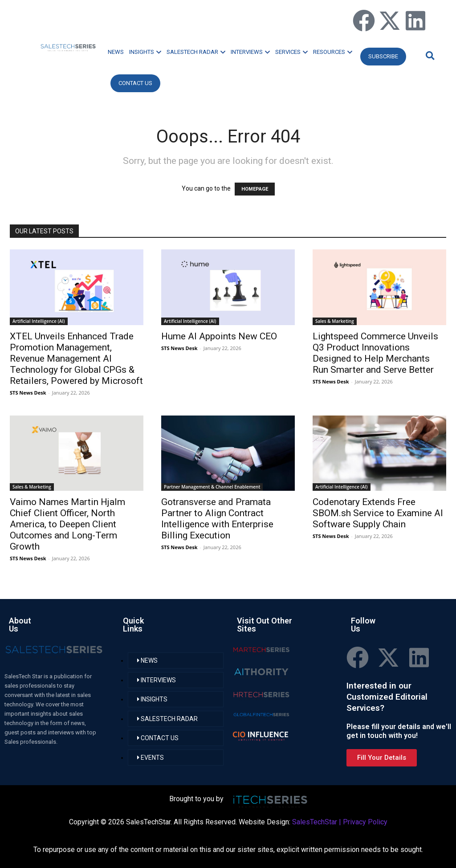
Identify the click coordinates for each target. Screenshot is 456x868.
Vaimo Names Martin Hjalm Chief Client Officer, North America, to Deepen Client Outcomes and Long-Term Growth (67, 524)
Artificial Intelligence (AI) (39, 321)
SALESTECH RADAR (196, 52)
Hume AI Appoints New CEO (219, 336)
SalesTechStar (315, 822)
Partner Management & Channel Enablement (212, 487)
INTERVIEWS (250, 52)
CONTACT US (135, 83)
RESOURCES (333, 52)
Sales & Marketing (335, 321)
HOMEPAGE (255, 189)
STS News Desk (28, 393)
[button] (429, 55)
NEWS (116, 52)
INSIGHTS (145, 52)
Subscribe (383, 56)
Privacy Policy (365, 822)
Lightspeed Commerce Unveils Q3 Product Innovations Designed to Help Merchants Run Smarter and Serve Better (375, 353)
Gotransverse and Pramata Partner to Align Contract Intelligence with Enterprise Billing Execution (217, 519)
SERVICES (291, 52)
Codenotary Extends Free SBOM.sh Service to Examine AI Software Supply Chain (378, 513)
